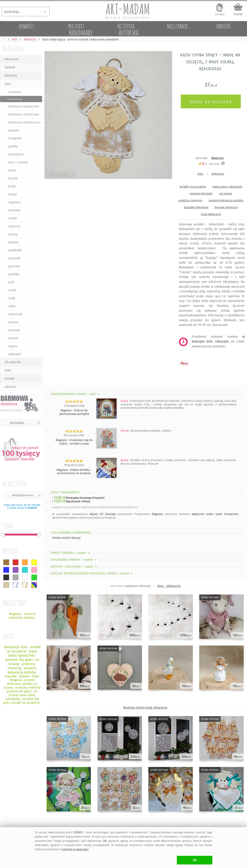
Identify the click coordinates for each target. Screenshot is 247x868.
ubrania (10, 387)
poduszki (14, 258)
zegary (13, 346)
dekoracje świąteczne (24, 106)
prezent (32, 508)
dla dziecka (13, 362)
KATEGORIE (13, 48)
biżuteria (11, 76)
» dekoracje (14, 99)
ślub (8, 370)
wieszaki (14, 330)
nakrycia (14, 226)
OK (195, 860)
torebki (10, 379)
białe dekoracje (211, 214)
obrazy (13, 234)
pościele (14, 266)
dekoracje (218, 174)
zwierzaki (15, 354)
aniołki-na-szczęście (193, 187)
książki (13, 178)
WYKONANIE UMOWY (74, 560)
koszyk (238, 14)
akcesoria (12, 59)
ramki (12, 290)
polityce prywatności (75, 849)
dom (8, 84)
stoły (12, 298)
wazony (13, 322)
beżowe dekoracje (226, 207)
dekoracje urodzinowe (24, 114)
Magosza (217, 158)
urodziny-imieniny (190, 200)
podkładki (15, 250)
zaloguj (220, 14)
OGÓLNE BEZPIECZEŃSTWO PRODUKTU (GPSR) (92, 574)
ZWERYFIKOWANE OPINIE (75, 394)
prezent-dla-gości (201, 193)
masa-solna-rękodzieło (227, 187)
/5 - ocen (209, 164)
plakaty (13, 242)
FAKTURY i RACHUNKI (74, 567)
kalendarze (16, 154)
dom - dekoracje (169, 586)
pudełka (14, 274)
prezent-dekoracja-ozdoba (226, 200)
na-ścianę (225, 193)
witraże (13, 338)
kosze (12, 170)
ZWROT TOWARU (71, 553)
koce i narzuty (18, 162)
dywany (14, 130)
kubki (12, 186)
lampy (13, 194)
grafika (13, 146)
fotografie (15, 138)
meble (13, 218)
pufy (11, 282)
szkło (12, 306)
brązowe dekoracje (196, 207)
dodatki (10, 67)
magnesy (15, 202)
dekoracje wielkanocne (25, 122)
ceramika (15, 92)
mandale (14, 210)
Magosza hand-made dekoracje (145, 708)
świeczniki (15, 314)
